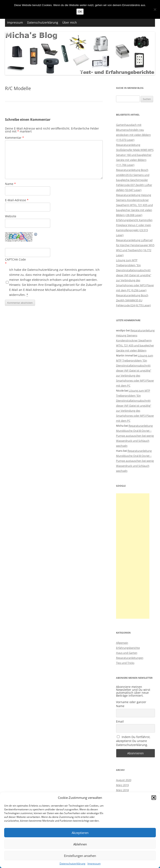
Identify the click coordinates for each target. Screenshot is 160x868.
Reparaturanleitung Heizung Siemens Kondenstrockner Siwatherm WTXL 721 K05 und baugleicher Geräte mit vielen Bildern (135, 340)
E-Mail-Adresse (17, 200)
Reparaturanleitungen (130, 658)
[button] (154, 798)
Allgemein (122, 643)
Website (11, 216)
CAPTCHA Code (15, 259)
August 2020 (124, 780)
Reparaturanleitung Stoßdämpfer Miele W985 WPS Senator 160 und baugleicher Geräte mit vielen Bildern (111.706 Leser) (135, 155)
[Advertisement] (133, 556)
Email (120, 721)
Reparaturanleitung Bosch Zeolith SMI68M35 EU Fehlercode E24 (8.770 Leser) (133, 300)
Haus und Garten (127, 653)
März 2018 (122, 790)
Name (10, 184)
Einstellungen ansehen (80, 856)
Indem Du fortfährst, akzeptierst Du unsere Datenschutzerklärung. (133, 741)
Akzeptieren (80, 833)
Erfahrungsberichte (128, 648)
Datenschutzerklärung (72, 864)
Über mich (70, 22)
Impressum (94, 864)
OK (80, 12)
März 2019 (122, 785)
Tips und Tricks (125, 663)
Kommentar (14, 138)
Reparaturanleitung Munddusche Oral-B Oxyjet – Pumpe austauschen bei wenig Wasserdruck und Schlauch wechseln (135, 436)
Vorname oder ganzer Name (131, 704)
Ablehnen (80, 844)
